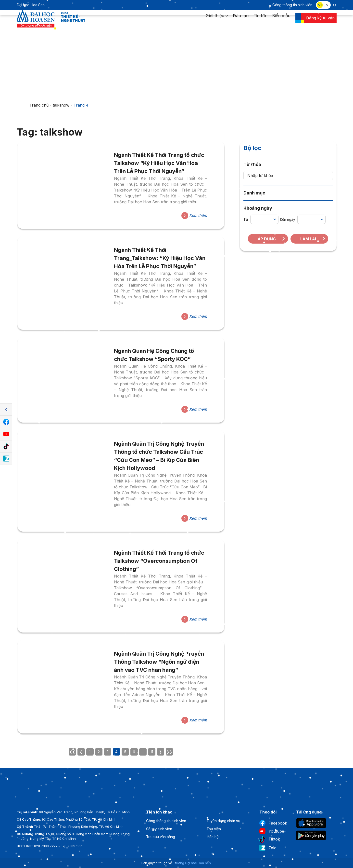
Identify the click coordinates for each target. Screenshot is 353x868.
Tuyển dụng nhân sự (223, 821)
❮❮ (72, 752)
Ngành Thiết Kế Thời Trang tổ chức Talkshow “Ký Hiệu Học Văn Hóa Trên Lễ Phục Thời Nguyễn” (159, 163)
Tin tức (260, 21)
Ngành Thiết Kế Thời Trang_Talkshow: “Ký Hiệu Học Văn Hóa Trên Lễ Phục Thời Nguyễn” (160, 258)
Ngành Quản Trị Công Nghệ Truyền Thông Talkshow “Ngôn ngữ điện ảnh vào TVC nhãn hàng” (159, 662)
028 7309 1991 (72, 846)
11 (152, 752)
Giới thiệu (217, 21)
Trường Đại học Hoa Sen (192, 863)
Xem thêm (194, 216)
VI (320, 5)
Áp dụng (272, 239)
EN (326, 5)
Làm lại (313, 239)
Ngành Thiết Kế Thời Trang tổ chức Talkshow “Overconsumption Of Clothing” (159, 561)
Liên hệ (213, 837)
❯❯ (169, 752)
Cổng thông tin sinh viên (292, 5)
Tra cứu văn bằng (161, 837)
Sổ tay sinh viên (159, 829)
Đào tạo (241, 21)
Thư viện (214, 829)
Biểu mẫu (281, 21)
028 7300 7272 (46, 846)
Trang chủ (39, 105)
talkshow (61, 105)
